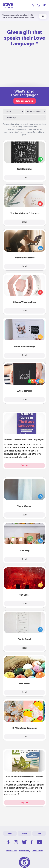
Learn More (30, 17)
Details (24, 178)
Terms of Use (11, 851)
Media (25, 833)
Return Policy (37, 851)
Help (10, 833)
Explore (25, 465)
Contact (39, 833)
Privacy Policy (24, 851)
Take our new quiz (25, 101)
